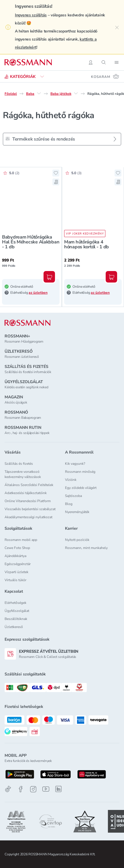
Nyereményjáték (77, 512)
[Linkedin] (58, 789)
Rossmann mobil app (21, 540)
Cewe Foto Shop (17, 548)
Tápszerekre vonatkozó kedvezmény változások (23, 474)
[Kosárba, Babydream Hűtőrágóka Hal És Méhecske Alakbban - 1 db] (49, 277)
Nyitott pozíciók (77, 540)
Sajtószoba (73, 496)
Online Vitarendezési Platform (28, 501)
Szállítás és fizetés (19, 464)
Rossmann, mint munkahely (86, 548)
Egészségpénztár (18, 564)
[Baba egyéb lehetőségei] (39, 93)
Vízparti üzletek (16, 572)
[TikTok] (8, 789)
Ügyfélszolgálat (17, 611)
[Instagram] (33, 789)
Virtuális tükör (15, 580)
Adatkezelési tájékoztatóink (26, 493)
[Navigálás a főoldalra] (28, 62)
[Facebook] (21, 789)
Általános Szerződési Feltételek (29, 485)
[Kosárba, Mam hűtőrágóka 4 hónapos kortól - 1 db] (111, 277)
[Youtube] (46, 789)
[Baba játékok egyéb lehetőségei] (76, 93)
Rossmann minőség (80, 472)
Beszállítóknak (16, 619)
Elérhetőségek (15, 603)
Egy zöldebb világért (81, 488)
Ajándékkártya (15, 556)
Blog (69, 504)
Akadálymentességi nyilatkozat (28, 517)
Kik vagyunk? (75, 464)
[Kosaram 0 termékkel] (105, 76)
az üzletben (38, 293)
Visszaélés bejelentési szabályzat (30, 509)
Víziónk (71, 480)
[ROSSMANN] (27, 323)
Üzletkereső (14, 627)
